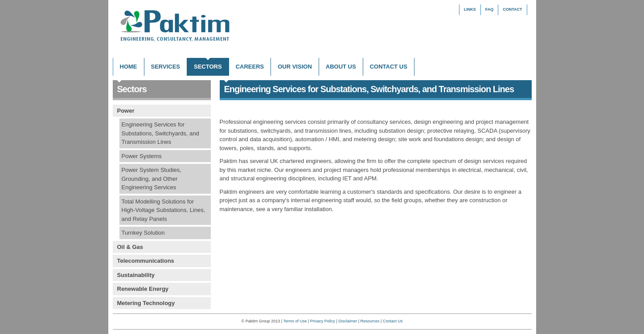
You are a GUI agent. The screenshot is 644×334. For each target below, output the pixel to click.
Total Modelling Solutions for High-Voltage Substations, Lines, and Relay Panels (164, 210)
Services (166, 67)
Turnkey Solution (143, 233)
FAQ (490, 9)
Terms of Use (295, 321)
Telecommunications (146, 261)
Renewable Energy (143, 289)
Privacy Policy (323, 321)
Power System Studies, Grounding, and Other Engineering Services (152, 179)
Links (470, 9)
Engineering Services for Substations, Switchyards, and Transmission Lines (160, 133)
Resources (370, 321)
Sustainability (136, 275)
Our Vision (295, 67)
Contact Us (389, 67)
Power (126, 111)
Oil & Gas (130, 247)
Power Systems (142, 156)
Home (129, 67)
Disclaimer (348, 321)
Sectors (208, 67)
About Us (341, 67)
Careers (250, 67)
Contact (512, 9)
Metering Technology (146, 303)
